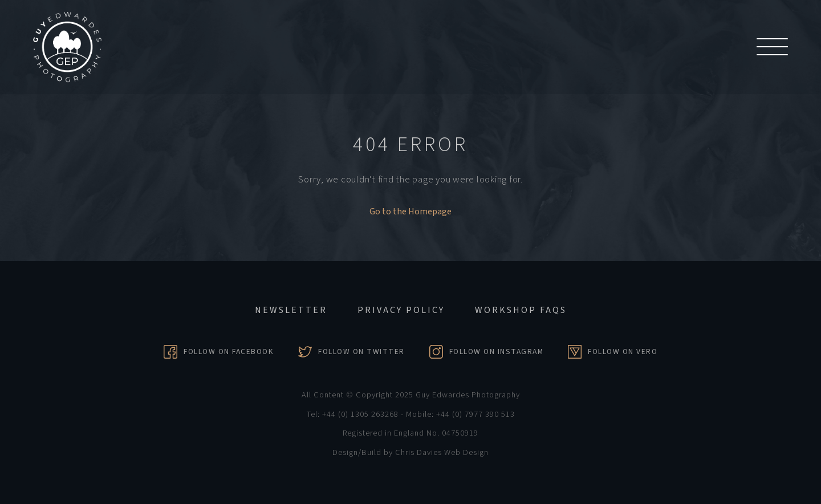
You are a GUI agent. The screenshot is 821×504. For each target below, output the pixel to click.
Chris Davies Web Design (442, 452)
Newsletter (291, 310)
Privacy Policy (401, 310)
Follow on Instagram (497, 351)
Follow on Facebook (229, 351)
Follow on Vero (623, 351)
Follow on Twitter (361, 351)
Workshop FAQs (521, 310)
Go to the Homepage (410, 212)
